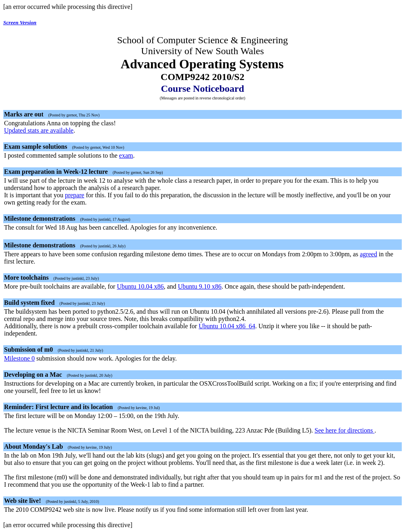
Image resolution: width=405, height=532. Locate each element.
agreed (368, 254)
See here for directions (344, 430)
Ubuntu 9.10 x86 (200, 286)
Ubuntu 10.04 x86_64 (227, 326)
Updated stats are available (39, 130)
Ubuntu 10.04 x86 (140, 286)
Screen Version (20, 22)
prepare (75, 195)
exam (126, 155)
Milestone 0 (19, 358)
